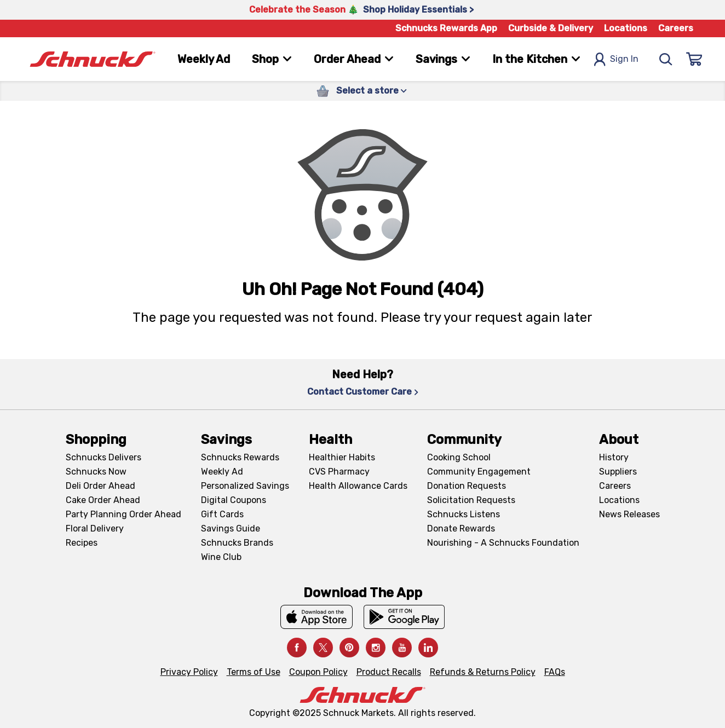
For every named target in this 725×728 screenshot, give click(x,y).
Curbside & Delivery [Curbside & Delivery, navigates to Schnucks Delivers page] (551, 28)
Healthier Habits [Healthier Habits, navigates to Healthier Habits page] (342, 457)
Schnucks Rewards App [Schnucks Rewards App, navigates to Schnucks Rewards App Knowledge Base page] (446, 28)
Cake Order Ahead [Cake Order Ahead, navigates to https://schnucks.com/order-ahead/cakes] (103, 500)
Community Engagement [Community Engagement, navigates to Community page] (479, 472)
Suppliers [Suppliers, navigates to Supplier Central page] (618, 472)
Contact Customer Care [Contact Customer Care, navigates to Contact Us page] (363, 392)
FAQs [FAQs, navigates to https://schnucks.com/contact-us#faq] (555, 672)
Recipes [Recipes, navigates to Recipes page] (82, 543)
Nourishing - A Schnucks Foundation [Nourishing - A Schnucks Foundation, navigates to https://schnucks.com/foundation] (503, 543)
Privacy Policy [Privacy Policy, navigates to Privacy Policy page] (189, 672)
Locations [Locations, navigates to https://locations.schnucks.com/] (619, 500)
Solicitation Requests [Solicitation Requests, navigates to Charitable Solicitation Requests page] (471, 500)
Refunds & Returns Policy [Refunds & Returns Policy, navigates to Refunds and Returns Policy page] (483, 672)
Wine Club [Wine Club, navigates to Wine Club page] (221, 557)
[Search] (666, 59)
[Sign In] (694, 59)
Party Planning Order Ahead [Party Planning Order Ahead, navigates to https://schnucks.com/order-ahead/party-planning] (123, 514)
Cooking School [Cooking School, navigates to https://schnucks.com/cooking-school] (459, 457)
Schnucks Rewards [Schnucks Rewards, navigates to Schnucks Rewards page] (240, 457)
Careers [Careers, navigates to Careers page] (676, 28)
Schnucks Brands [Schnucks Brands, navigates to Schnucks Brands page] (237, 543)
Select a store (372, 91)
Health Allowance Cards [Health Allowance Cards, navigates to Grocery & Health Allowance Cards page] (358, 486)
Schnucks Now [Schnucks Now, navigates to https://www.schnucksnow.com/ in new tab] (96, 472)
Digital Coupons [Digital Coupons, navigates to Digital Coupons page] (234, 500)
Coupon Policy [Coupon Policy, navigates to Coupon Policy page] (318, 672)
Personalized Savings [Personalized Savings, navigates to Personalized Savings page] (245, 486)
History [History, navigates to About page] (614, 457)
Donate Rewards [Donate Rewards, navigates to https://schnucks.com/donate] (461, 528)
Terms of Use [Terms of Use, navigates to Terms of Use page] (254, 672)
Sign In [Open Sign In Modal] (616, 59)
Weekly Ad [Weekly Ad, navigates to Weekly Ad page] (204, 59)
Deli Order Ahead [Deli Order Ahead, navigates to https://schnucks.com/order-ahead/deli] (100, 486)
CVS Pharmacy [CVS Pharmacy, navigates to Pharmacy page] (339, 472)
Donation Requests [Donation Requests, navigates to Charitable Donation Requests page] (467, 486)
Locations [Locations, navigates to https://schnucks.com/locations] (626, 28)
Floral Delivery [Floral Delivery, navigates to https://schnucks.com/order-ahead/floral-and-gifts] (95, 528)
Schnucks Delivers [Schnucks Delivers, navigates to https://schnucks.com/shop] (103, 457)
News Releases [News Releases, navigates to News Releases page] (629, 514)
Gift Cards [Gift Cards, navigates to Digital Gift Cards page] (222, 514)
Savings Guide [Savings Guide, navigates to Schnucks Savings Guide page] (231, 528)
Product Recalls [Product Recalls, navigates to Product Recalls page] (389, 672)
